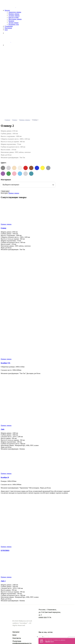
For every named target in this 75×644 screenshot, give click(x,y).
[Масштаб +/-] (7, 616)
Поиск (21, 619)
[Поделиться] (4, 616)
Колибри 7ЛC (6, 306)
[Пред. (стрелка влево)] (2, 617)
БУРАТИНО (5, 493)
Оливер (3, 171)
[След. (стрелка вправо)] (4, 617)
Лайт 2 (3, 524)
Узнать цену (5, 134)
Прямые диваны (14, 136)
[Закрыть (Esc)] (2, 616)
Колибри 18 (5, 420)
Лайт (3, 372)
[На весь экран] (5, 616)
